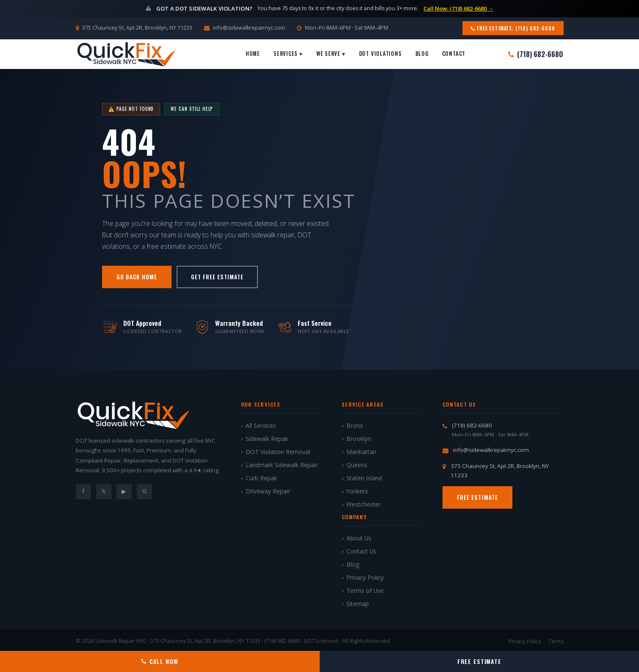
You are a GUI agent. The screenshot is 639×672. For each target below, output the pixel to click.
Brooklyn (359, 439)
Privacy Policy (365, 577)
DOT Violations (380, 53)
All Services (261, 426)
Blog (422, 53)
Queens (357, 465)
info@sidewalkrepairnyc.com (249, 28)
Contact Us (361, 551)
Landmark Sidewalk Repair (282, 465)
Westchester (364, 504)
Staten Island (364, 478)
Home (253, 53)
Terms (556, 641)
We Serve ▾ (331, 53)
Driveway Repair (268, 491)
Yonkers (357, 491)
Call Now (160, 661)
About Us (359, 538)
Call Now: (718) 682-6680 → (458, 8)
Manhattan (361, 452)
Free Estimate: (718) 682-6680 (513, 28)
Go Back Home (137, 277)
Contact (454, 53)
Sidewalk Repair (267, 439)
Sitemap (358, 604)
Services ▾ (288, 53)
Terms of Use (365, 591)
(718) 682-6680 (536, 54)
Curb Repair (261, 478)
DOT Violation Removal (278, 452)
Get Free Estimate (217, 277)
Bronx (355, 426)
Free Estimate (477, 497)
